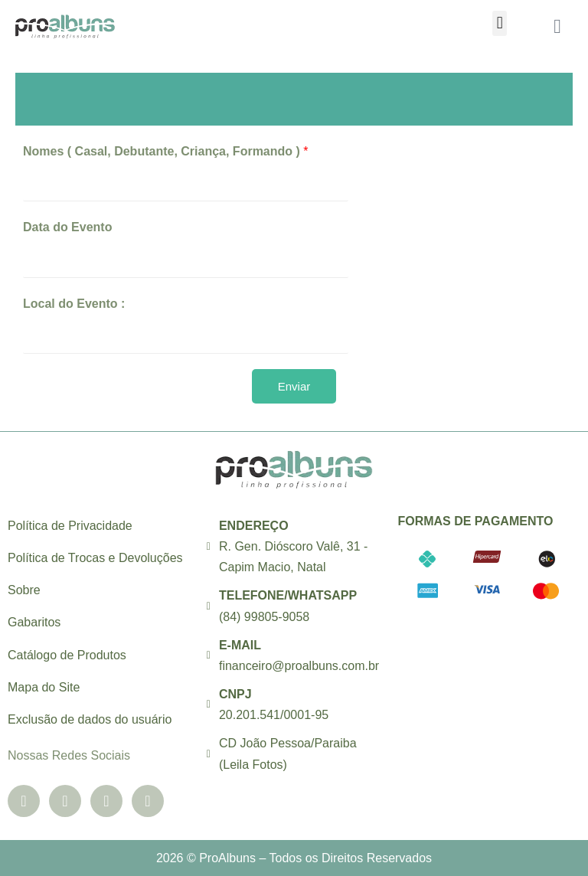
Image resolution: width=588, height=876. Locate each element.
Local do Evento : (74, 304)
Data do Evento (67, 227)
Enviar (294, 386)
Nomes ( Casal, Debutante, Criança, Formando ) (166, 151)
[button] (500, 23)
